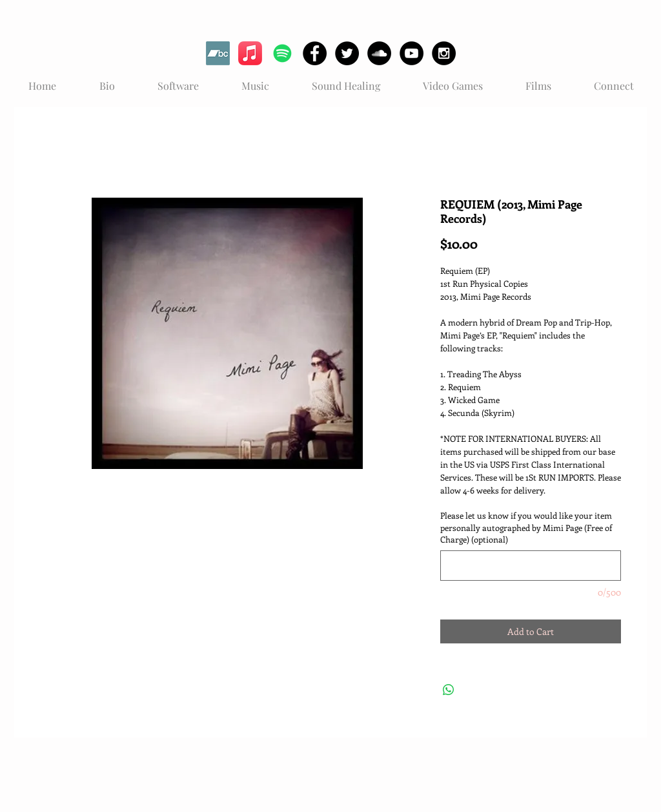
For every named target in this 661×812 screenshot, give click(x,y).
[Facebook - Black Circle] (315, 53)
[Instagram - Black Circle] (444, 53)
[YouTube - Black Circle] (412, 53)
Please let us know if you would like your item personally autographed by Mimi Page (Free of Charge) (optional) (526, 527)
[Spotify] (282, 53)
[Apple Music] (250, 53)
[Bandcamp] (218, 53)
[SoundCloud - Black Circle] (379, 53)
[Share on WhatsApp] (449, 690)
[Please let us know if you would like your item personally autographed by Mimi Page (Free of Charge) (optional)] (531, 566)
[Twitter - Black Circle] (347, 53)
